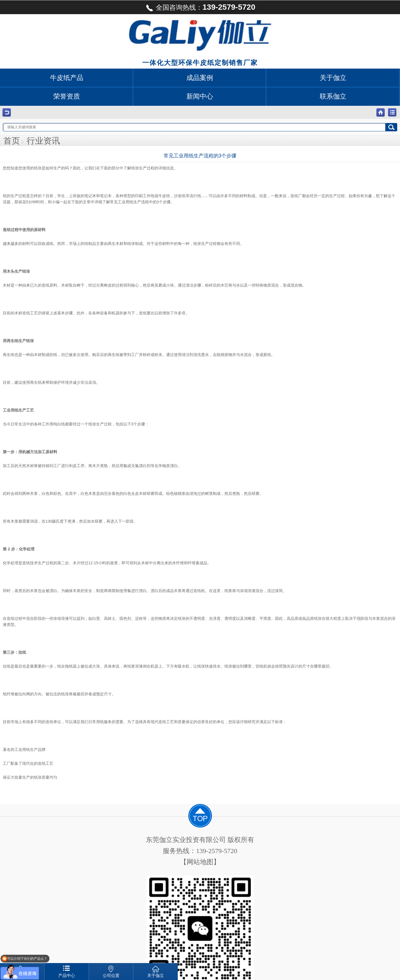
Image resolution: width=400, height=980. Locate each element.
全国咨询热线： (200, 8)
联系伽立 (333, 96)
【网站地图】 (200, 862)
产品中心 (67, 976)
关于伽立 (333, 78)
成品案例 (200, 78)
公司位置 (111, 976)
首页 (12, 141)
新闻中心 (200, 96)
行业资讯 (43, 141)
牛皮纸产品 (67, 78)
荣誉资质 (67, 96)
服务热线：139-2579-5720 (200, 851)
